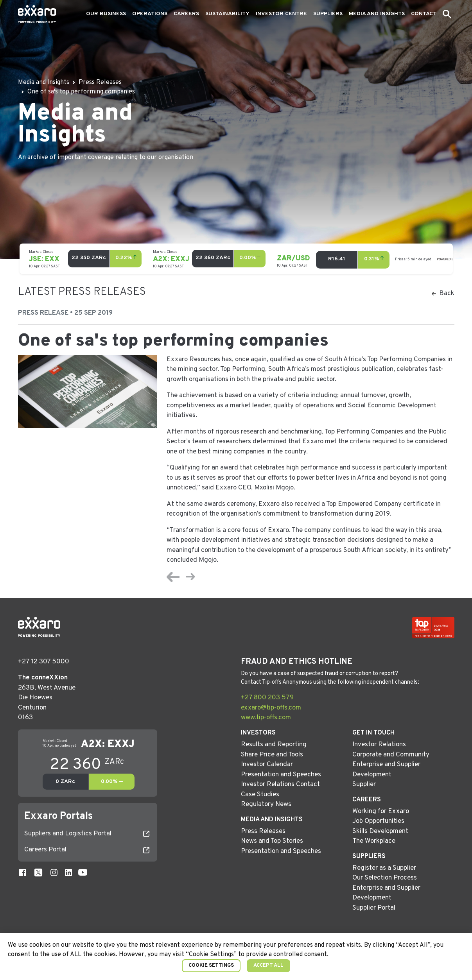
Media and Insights (377, 14)
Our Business (106, 14)
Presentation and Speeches (281, 775)
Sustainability (227, 14)
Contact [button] (424, 14)
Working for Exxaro (381, 812)
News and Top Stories (272, 841)
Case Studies (260, 795)
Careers (186, 14)
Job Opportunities (378, 821)
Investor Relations (379, 745)
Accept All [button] (268, 966)
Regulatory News (266, 804)
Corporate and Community (391, 755)
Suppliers (328, 14)
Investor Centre (281, 14)
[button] (447, 14)
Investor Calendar (267, 765)
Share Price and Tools (272, 755)
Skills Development (380, 831)
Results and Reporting (274, 745)
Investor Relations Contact (280, 785)
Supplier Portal (374, 908)
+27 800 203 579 (267, 698)
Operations (150, 14)
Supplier (364, 785)
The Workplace (374, 841)
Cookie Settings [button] (211, 966)
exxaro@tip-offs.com (271, 708)
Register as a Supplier (384, 868)
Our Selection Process (385, 878)
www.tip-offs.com (266, 718)
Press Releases (263, 831)
